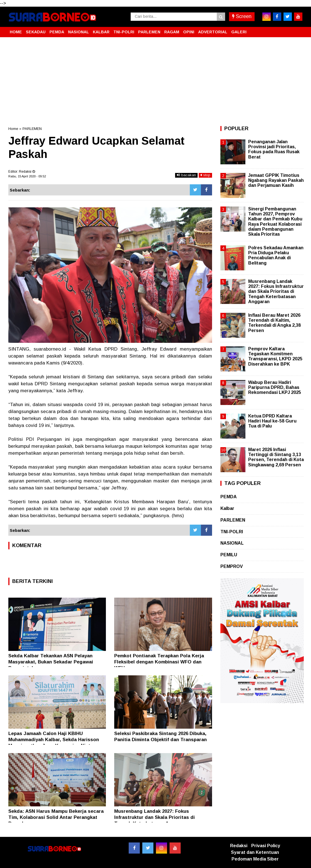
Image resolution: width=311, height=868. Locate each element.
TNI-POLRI (124, 32)
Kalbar (227, 508)
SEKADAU (36, 32)
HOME (16, 32)
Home (13, 129)
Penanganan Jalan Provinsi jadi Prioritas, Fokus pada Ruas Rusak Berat (274, 149)
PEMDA (57, 32)
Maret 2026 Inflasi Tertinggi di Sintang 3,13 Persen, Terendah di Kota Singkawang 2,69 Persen (276, 457)
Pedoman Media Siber (255, 859)
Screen (242, 16)
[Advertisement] (156, 82)
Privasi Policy (266, 846)
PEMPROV (232, 566)
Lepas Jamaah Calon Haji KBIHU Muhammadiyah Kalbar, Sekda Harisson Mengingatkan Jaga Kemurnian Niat (54, 740)
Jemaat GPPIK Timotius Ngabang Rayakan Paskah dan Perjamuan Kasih (276, 180)
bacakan (186, 175)
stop (205, 175)
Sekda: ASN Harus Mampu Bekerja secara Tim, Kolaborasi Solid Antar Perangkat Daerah (56, 817)
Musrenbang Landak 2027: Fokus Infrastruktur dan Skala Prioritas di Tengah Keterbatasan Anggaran (155, 817)
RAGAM (172, 32)
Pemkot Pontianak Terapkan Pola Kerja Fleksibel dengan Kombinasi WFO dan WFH (159, 662)
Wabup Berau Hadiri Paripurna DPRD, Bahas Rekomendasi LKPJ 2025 (275, 387)
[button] (297, 30)
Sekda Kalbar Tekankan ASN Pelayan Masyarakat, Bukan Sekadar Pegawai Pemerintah (51, 662)
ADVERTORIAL (213, 32)
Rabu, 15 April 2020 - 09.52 (27, 176)
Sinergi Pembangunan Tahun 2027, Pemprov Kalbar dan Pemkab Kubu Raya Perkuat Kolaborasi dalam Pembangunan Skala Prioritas (275, 222)
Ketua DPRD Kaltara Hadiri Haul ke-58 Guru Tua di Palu (272, 421)
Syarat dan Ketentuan (255, 852)
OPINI (189, 32)
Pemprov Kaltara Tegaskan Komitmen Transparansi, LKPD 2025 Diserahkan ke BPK (275, 356)
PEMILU (229, 555)
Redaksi (239, 846)
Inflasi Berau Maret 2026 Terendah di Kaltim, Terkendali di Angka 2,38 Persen (274, 323)
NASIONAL (79, 32)
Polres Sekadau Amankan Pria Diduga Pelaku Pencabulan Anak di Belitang (276, 255)
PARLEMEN (149, 32)
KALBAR (101, 32)
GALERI (239, 32)
